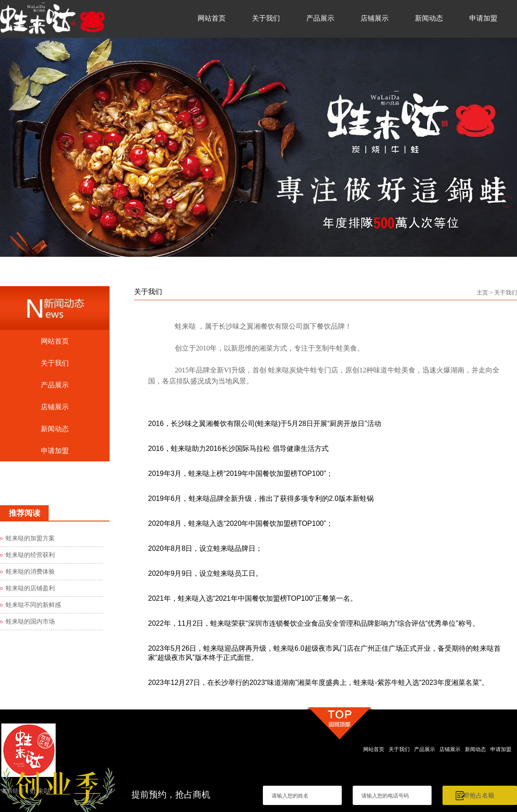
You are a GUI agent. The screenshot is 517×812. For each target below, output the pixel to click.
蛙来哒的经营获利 (30, 555)
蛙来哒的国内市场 (30, 622)
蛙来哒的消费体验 (30, 572)
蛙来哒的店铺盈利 (30, 588)
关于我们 (506, 293)
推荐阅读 (25, 513)
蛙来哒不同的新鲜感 (33, 605)
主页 (482, 293)
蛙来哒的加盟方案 (30, 538)
